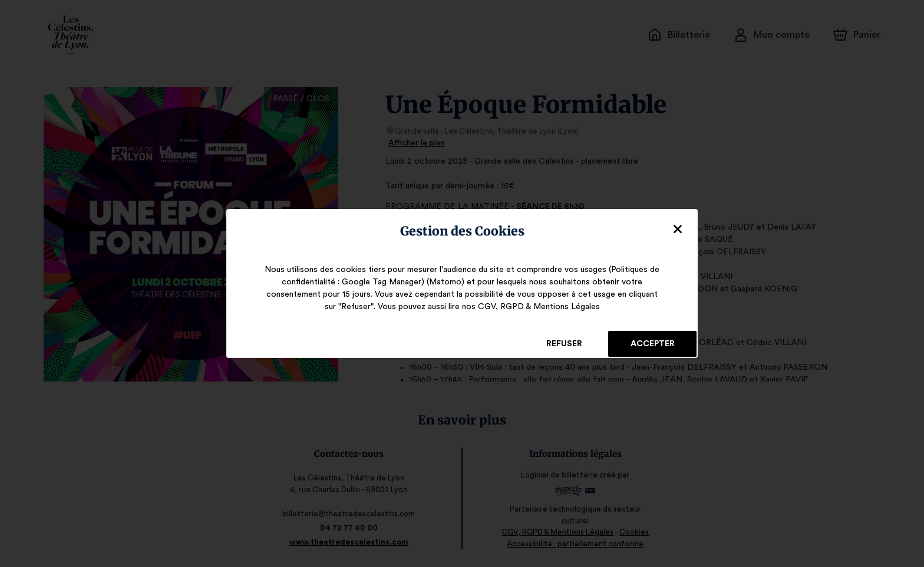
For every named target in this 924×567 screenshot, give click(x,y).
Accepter (652, 344)
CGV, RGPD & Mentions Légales (532, 307)
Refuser (564, 344)
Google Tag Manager (385, 282)
